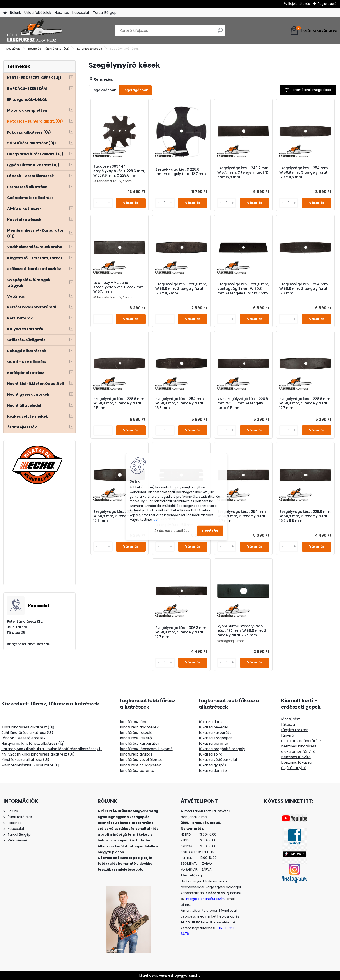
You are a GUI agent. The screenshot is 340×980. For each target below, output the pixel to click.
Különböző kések (90, 49)
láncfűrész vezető (136, 738)
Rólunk (15, 13)
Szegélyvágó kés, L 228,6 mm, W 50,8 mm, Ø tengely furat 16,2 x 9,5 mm (305, 516)
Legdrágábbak (136, 90)
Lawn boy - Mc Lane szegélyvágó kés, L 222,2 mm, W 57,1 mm (119, 287)
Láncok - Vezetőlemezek (23, 738)
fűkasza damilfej (213, 771)
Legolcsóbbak (104, 90)
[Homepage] (5, 13)
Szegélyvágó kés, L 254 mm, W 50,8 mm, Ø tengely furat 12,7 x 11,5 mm (304, 173)
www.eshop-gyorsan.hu (180, 975)
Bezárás (210, 531)
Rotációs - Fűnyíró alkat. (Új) (49, 49)
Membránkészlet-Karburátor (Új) (31, 765)
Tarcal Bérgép (105, 13)
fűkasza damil (211, 722)
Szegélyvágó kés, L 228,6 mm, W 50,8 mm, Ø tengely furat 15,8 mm (119, 516)
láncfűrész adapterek (139, 727)
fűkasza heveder (214, 727)
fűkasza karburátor (216, 733)
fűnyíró (288, 735)
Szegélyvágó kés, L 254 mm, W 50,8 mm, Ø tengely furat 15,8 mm (180, 403)
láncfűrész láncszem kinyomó (146, 749)
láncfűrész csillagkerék (140, 765)
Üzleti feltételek (38, 13)
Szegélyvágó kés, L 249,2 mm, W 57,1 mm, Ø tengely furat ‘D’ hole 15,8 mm (243, 173)
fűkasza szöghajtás (216, 738)
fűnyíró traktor (294, 730)
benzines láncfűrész (299, 746)
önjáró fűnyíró (294, 768)
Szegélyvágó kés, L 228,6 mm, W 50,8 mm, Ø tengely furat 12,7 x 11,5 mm (181, 289)
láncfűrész (291, 719)
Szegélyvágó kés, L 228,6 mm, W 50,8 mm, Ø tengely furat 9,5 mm (119, 403)
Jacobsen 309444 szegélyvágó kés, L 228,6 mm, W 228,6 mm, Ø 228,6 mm (119, 171)
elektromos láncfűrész (301, 741)
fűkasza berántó (214, 743)
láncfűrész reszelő (136, 733)
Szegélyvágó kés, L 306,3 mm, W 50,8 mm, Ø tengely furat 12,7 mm (181, 632)
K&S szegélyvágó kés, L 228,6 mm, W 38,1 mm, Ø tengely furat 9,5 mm (243, 403)
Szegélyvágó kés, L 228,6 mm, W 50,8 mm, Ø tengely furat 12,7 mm (305, 403)
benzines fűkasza (296, 762)
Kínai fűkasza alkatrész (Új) (25, 760)
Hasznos (62, 13)
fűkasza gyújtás (212, 765)
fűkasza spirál (211, 754)
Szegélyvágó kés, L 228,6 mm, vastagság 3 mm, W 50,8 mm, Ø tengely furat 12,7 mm (243, 289)
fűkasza (288, 725)
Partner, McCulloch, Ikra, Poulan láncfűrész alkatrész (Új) (52, 749)
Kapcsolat (81, 13)
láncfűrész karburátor (140, 743)
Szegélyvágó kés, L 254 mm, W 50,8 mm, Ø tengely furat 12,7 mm (304, 289)
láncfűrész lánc (134, 722)
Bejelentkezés (299, 4)
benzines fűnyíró (296, 757)
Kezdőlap (13, 49)
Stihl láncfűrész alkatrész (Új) (27, 733)
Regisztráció (327, 4)
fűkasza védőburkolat (218, 760)
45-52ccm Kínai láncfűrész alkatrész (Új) (38, 754)
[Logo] (34, 31)
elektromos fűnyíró (298, 752)
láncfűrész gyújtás (136, 754)
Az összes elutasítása (172, 531)
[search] (220, 32)
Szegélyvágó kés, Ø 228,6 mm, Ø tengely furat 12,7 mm (181, 172)
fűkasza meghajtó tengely (222, 749)
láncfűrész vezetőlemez (141, 760)
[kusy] (103, 203)
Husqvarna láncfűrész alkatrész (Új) (33, 743)
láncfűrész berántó (137, 771)
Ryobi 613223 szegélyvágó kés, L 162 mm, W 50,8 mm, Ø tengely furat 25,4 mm (242, 631)
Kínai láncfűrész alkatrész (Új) (28, 727)
